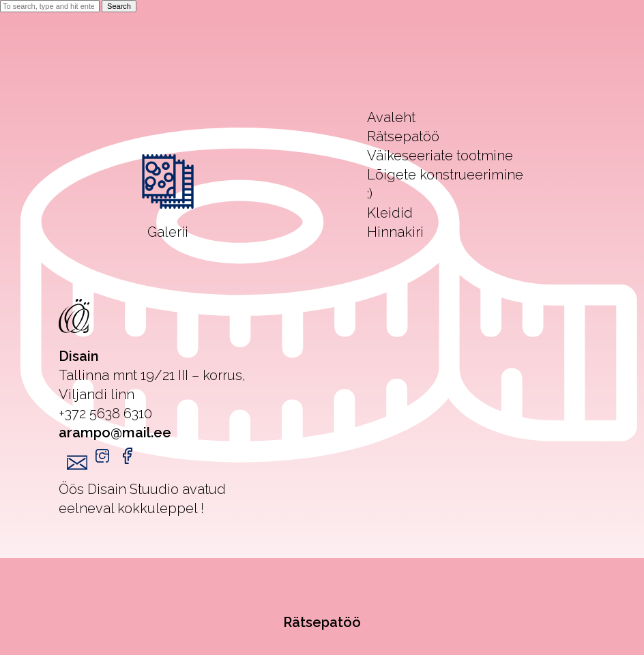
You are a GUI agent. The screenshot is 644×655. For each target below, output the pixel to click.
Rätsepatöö (322, 622)
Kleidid (390, 213)
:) (370, 194)
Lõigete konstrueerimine (445, 175)
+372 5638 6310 (105, 413)
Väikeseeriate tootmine (440, 156)
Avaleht (391, 117)
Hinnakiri (395, 232)
